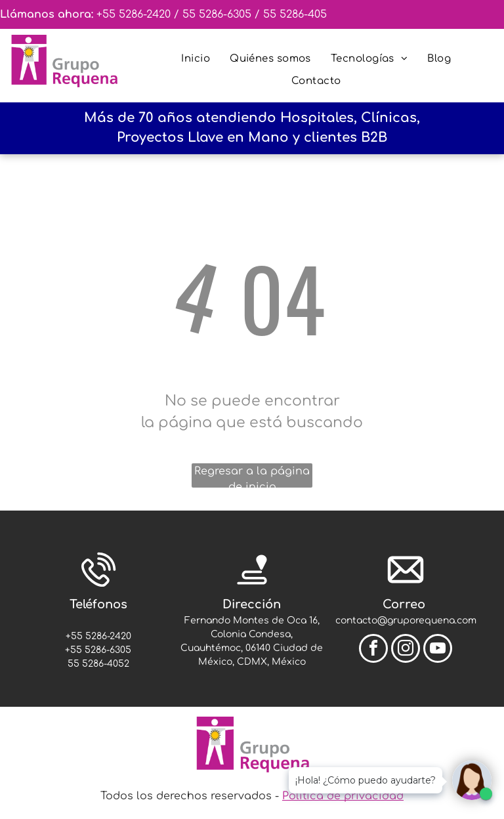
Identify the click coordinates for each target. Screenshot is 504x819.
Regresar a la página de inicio (252, 476)
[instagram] (406, 650)
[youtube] (438, 650)
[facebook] (373, 650)
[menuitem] (196, 59)
